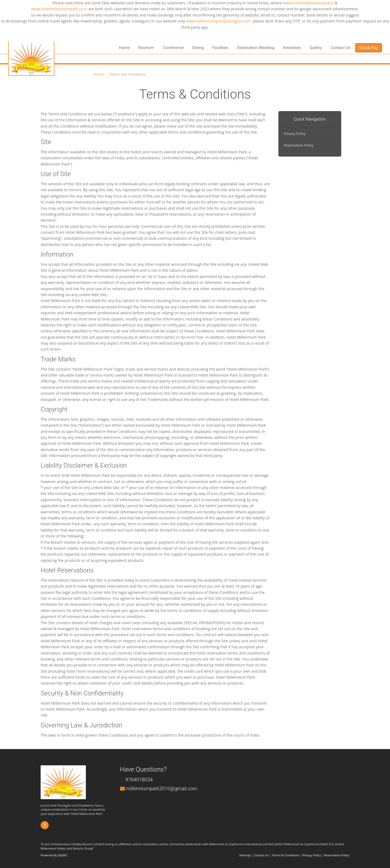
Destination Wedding (256, 48)
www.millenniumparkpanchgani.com (218, 21)
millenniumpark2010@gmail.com (162, 788)
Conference (173, 48)
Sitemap (245, 855)
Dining (198, 48)
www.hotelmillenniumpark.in (308, 3)
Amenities (292, 48)
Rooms (144, 48)
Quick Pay (369, 48)
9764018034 (139, 780)
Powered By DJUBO (54, 855)
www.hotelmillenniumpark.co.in (59, 9)
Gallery (316, 48)
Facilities (220, 48)
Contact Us (341, 48)
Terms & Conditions (286, 855)
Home (124, 48)
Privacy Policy (295, 134)
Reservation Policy (299, 145)
